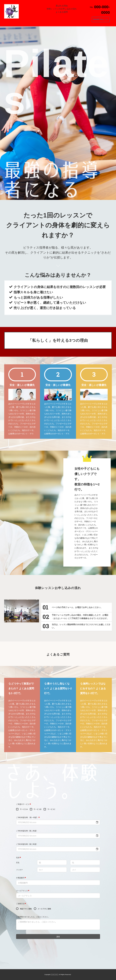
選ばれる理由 (62, 6)
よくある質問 (62, 12)
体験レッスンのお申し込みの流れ (62, 9)
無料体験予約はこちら (101, 19)
